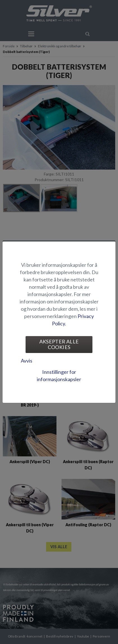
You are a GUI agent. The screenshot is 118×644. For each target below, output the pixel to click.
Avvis (27, 361)
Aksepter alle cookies (59, 344)
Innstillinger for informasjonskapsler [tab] (59, 376)
